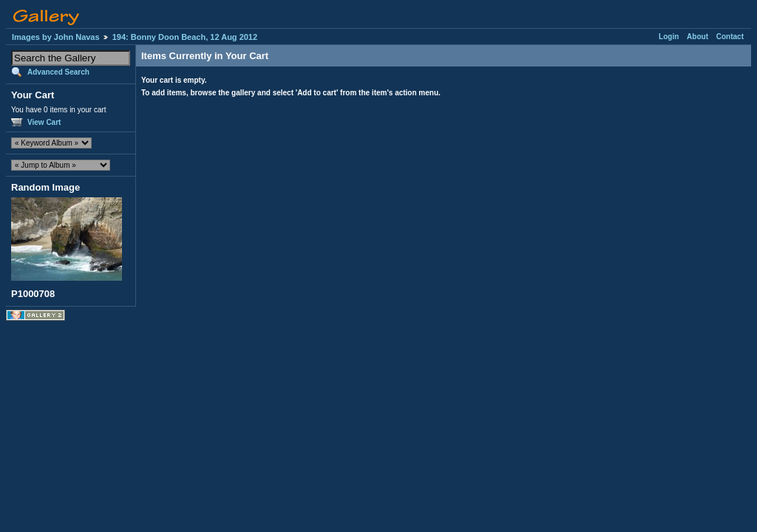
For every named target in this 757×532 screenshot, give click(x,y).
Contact (730, 37)
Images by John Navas (56, 37)
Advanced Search (58, 72)
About (697, 37)
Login (669, 37)
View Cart (44, 122)
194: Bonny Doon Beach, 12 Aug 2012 (185, 37)
